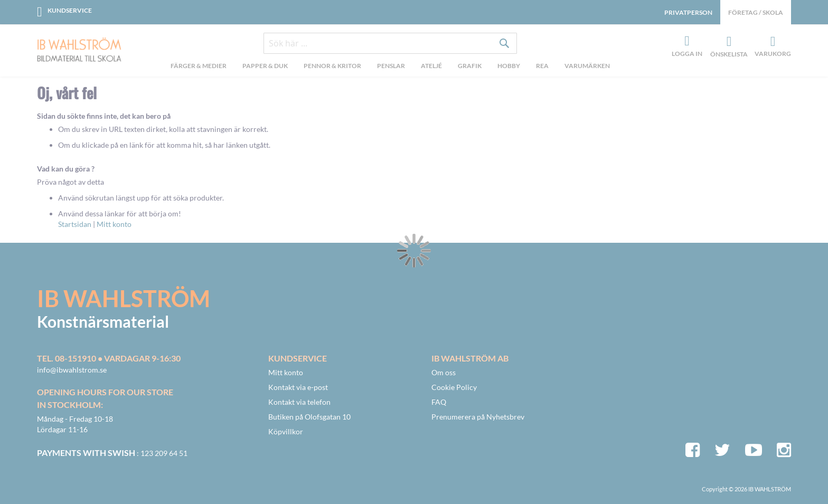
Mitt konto (114, 224)
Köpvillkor (286, 431)
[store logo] (79, 51)
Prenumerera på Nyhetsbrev (478, 417)
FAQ (439, 402)
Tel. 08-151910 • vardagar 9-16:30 (109, 358)
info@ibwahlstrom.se (72, 370)
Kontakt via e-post (298, 387)
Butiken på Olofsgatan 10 (309, 417)
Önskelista (728, 42)
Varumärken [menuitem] (587, 66)
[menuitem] (199, 67)
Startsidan (75, 224)
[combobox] (390, 43)
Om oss (444, 372)
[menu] (390, 67)
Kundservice (70, 10)
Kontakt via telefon (299, 402)
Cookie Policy (454, 387)
